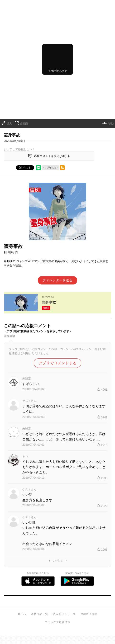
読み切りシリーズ (64, 614)
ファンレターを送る (57, 280)
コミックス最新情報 (57, 622)
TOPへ (22, 614)
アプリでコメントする (57, 363)
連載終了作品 (89, 614)
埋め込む (53, 168)
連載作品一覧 (39, 614)
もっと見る (56, 561)
